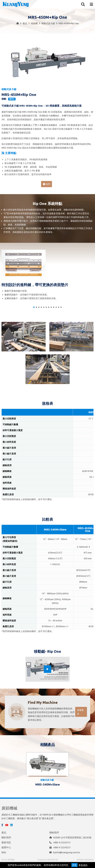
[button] (34, 307)
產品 (25, 23)
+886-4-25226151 (62, 842)
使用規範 (80, 860)
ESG (4, 852)
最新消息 (6, 842)
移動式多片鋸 (48, 23)
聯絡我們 (54, 833)
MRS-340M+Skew (48, 785)
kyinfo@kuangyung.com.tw (66, 852)
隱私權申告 (89, 860)
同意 (74, 865)
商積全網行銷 (53, 860)
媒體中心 (6, 847)
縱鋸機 (34, 23)
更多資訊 (83, 865)
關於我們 (6, 837)
